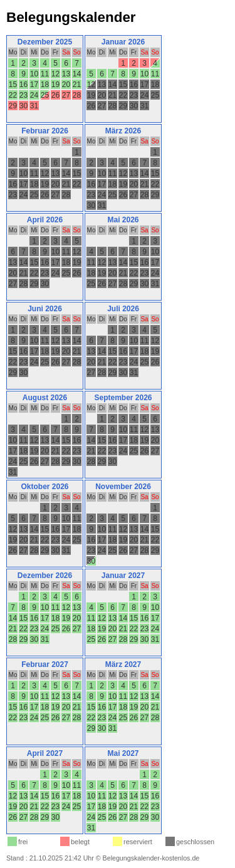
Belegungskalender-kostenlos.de (151, 858)
